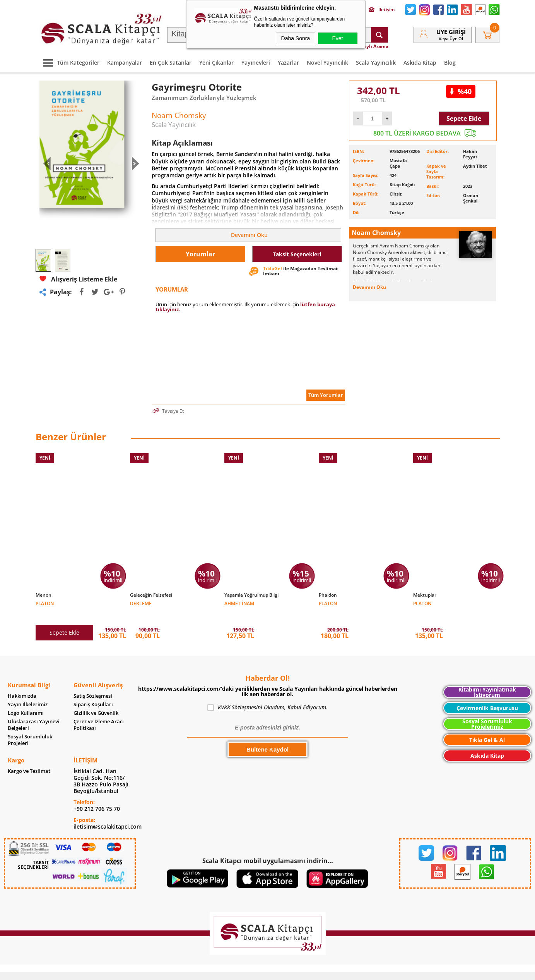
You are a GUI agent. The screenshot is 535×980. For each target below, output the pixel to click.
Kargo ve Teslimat (29, 759)
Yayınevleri (256, 63)
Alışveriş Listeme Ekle (78, 279)
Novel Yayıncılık (327, 63)
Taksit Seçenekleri (297, 254)
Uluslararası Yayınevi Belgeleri (34, 713)
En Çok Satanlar (171, 63)
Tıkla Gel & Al (487, 728)
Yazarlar (288, 63)
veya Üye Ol (451, 39)
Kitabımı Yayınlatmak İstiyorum (487, 681)
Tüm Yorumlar (326, 395)
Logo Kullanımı (26, 701)
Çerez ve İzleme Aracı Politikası (99, 713)
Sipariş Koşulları (93, 693)
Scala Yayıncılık (376, 63)
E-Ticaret (244, 970)
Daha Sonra (296, 38)
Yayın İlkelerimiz (28, 693)
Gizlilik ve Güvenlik (96, 701)
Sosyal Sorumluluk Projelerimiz (487, 712)
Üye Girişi (451, 32)
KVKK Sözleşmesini (240, 696)
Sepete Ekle (464, 118)
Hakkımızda (22, 684)
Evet (337, 38)
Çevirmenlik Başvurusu (487, 696)
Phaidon (328, 595)
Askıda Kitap (420, 63)
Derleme (141, 603)
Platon (45, 603)
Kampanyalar (125, 63)
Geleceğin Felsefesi (151, 595)
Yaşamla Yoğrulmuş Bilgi (251, 595)
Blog (450, 63)
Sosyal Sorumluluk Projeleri (30, 728)
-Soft (227, 970)
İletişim (382, 10)
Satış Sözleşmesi (93, 684)
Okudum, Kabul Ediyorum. (267, 696)
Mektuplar (425, 595)
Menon (44, 595)
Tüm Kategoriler (69, 63)
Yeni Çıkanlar (216, 63)
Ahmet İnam (239, 603)
